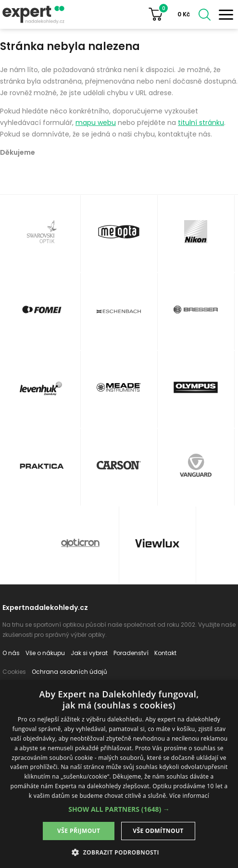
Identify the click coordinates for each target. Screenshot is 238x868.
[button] (119, 809)
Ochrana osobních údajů (69, 672)
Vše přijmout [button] (79, 831)
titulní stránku (201, 123)
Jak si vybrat (89, 653)
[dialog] (119, 774)
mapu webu (96, 123)
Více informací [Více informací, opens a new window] (189, 796)
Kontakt (165, 653)
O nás (11, 653)
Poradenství (131, 653)
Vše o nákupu (45, 653)
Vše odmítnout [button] (158, 831)
